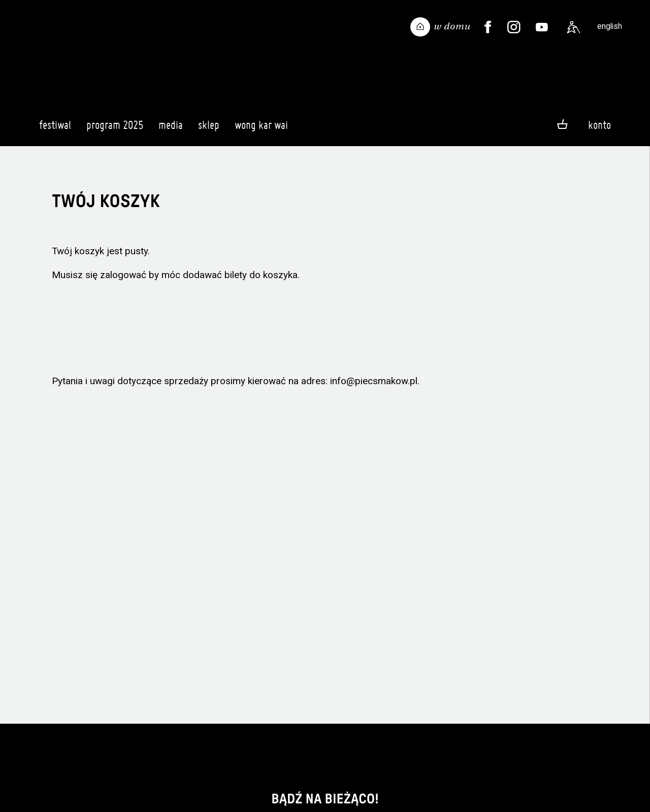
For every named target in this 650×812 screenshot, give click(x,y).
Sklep (209, 129)
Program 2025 (115, 129)
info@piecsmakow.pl (374, 381)
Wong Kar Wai (261, 129)
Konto (599, 125)
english (610, 26)
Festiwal (55, 129)
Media (171, 129)
